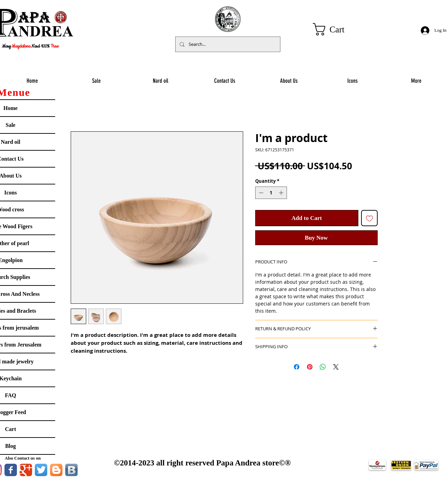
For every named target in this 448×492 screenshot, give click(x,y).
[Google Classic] (26, 470)
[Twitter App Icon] (41, 470)
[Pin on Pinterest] (310, 367)
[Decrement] (260, 193)
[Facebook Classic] (11, 470)
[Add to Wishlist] (369, 218)
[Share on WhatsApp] (323, 367)
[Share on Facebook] (297, 367)
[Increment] (282, 193)
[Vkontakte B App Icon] (71, 470)
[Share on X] (336, 367)
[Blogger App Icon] (56, 470)
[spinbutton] (271, 193)
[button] (336, 29)
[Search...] (227, 44)
